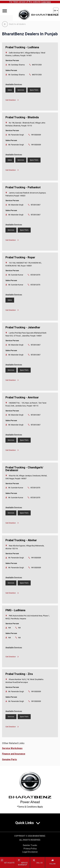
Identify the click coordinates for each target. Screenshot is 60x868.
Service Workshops (12, 748)
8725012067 (36, 205)
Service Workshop (22, 864)
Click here (46, 2)
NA (19, 628)
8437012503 (37, 65)
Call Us (37, 863)
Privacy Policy (30, 849)
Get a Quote (7, 863)
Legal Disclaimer (30, 852)
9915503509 (36, 135)
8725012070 (35, 275)
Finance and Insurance (14, 754)
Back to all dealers (14, 24)
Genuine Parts (9, 759)
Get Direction (12, 100)
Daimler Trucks (30, 845)
